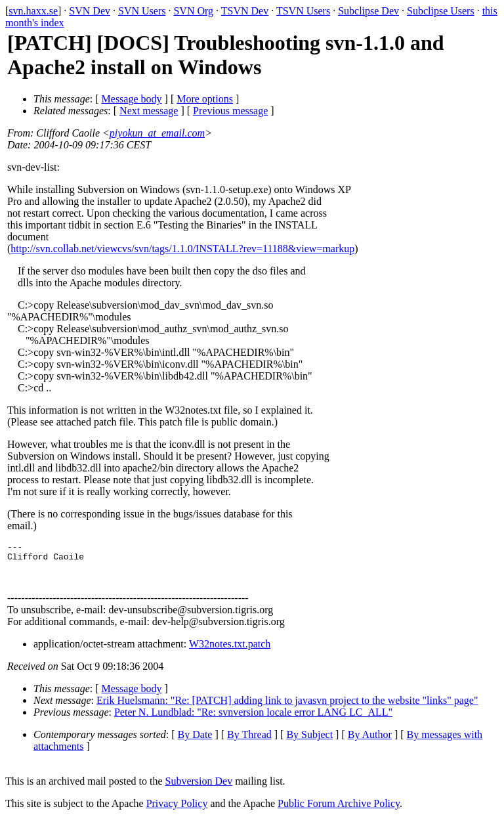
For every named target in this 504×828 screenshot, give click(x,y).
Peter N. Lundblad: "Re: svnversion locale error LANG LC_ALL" (253, 720)
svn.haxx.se (33, 11)
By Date (195, 742)
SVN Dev (90, 11)
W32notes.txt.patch (230, 652)
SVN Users (142, 11)
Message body (132, 99)
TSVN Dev (245, 11)
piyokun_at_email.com (157, 133)
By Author (370, 742)
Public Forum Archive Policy (339, 811)
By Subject (309, 742)
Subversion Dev (199, 789)
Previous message (230, 111)
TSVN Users (303, 11)
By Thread (249, 742)
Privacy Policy (177, 811)
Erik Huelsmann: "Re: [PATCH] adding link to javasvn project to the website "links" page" (287, 708)
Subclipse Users (441, 11)
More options (205, 99)
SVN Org (193, 11)
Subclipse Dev (368, 11)
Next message (149, 111)
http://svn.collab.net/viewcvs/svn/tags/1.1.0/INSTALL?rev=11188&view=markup (182, 249)
